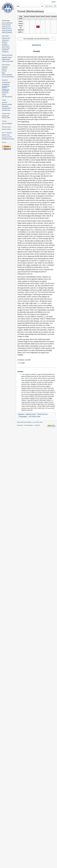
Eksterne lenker (6, 118)
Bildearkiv (4, 69)
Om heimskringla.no (29, 425)
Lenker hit (4, 102)
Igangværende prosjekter (6, 87)
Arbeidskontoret (6, 82)
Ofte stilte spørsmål (7, 97)
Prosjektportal (5, 84)
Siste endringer (6, 48)
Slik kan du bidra (6, 129)
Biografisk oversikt (7, 57)
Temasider (5, 44)
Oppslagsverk (5, 116)
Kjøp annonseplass (7, 124)
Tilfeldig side (5, 52)
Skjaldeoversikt (6, 59)
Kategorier (21, 414)
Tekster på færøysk (7, 33)
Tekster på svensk (7, 29)
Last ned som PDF (7, 137)
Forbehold (37, 425)
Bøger (4, 73)
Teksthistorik (5, 50)
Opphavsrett (5, 93)
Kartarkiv (4, 71)
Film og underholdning (8, 77)
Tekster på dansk (6, 25)
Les (42, 6)
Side (18, 6)
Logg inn (54, 2)
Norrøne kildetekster (7, 23)
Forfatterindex (6, 46)
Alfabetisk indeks (31, 414)
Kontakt (4, 95)
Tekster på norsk (42, 414)
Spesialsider (5, 106)
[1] (35, 110)
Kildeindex (5, 42)
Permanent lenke (6, 108)
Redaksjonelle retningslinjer (6, 90)
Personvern (20, 425)
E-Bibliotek (5, 67)
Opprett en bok (6, 135)
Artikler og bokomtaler (8, 61)
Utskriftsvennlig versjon (8, 139)
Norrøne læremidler (7, 75)
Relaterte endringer (7, 104)
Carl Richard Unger (34, 416)
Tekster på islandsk (7, 31)
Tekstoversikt (5, 40)
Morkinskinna (36, 45)
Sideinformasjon (6, 110)
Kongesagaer (23, 416)
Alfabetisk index (6, 38)
